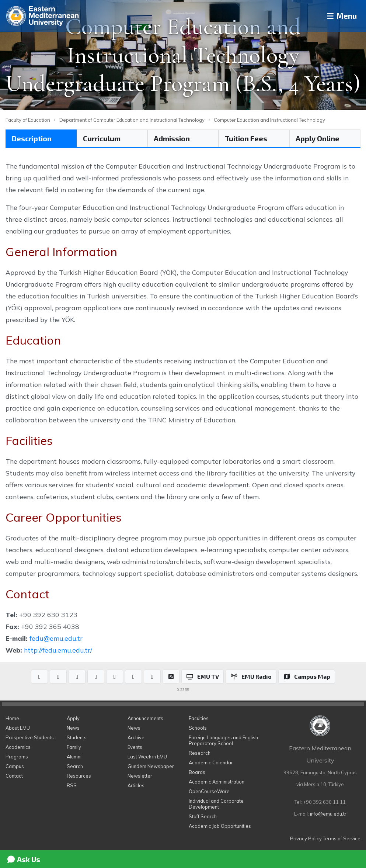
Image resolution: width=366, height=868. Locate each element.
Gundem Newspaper (151, 766)
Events (135, 747)
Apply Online (318, 138)
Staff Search (203, 816)
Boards (197, 772)
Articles (136, 785)
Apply (73, 718)
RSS (72, 785)
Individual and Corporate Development (216, 804)
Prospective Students (30, 737)
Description (32, 138)
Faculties (199, 718)
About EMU (18, 728)
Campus (15, 766)
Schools (198, 728)
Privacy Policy (306, 838)
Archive (136, 737)
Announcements (145, 718)
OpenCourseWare (209, 791)
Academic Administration (217, 782)
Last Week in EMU (147, 757)
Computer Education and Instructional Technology (269, 120)
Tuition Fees (246, 138)
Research (200, 753)
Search (75, 766)
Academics (18, 747)
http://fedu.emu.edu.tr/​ (58, 650)
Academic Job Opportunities (220, 826)
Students (77, 737)
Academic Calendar (211, 762)
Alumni (74, 757)
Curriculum (102, 138)
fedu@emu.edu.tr (56, 638)
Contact (14, 776)
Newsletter (140, 776)
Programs (17, 757)
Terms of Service (342, 838)
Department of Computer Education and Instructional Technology (132, 120)
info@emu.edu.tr (328, 814)
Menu (339, 16)
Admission (172, 138)
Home (12, 718)
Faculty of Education (28, 120)
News (73, 728)
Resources (79, 776)
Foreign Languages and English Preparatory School (223, 740)
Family (74, 747)
